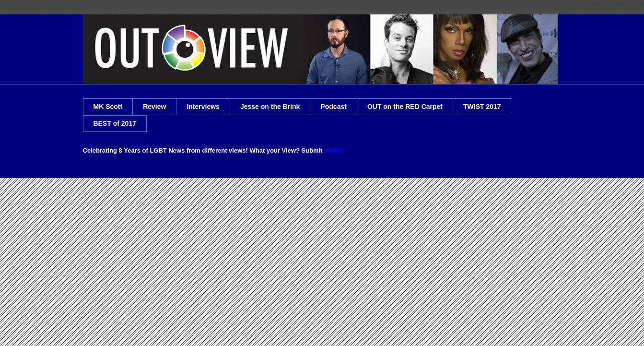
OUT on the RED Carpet (405, 107)
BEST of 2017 (115, 123)
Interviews (203, 107)
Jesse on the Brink (270, 107)
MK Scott (108, 107)
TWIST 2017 (482, 107)
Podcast (333, 107)
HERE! (334, 150)
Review (154, 107)
